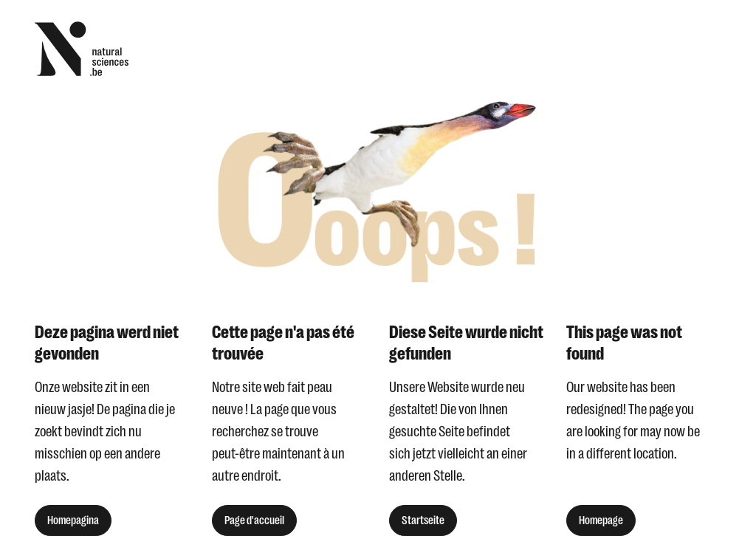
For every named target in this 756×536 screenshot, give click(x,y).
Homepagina (73, 520)
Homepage (601, 520)
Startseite (423, 520)
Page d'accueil (254, 520)
